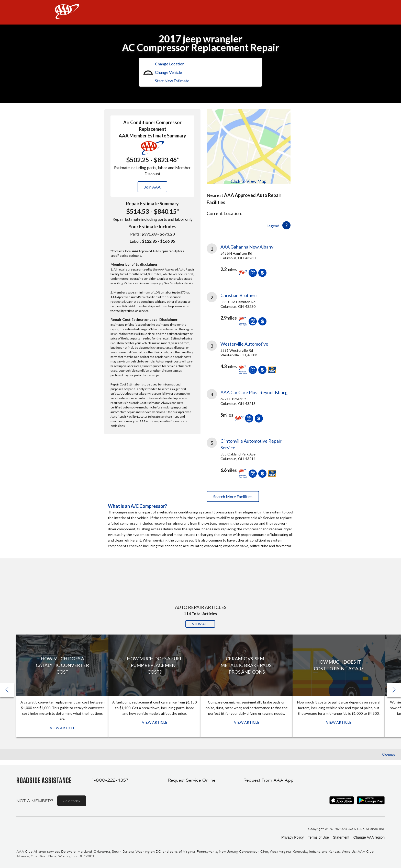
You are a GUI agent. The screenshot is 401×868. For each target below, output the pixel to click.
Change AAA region (369, 837)
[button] (394, 690)
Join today (72, 801)
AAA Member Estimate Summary (152, 136)
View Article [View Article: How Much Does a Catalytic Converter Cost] (63, 728)
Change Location (170, 64)
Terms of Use (318, 837)
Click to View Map (249, 181)
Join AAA (152, 187)
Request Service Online (192, 780)
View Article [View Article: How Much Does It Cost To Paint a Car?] (339, 722)
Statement (341, 837)
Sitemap (388, 755)
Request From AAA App (269, 780)
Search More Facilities (233, 496)
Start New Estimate (172, 81)
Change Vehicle (168, 72)
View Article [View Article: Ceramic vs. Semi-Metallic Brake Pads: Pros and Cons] (247, 722)
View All (200, 624)
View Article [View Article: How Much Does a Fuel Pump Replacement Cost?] (155, 722)
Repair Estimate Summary (152, 204)
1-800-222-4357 (110, 780)
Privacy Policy (292, 837)
